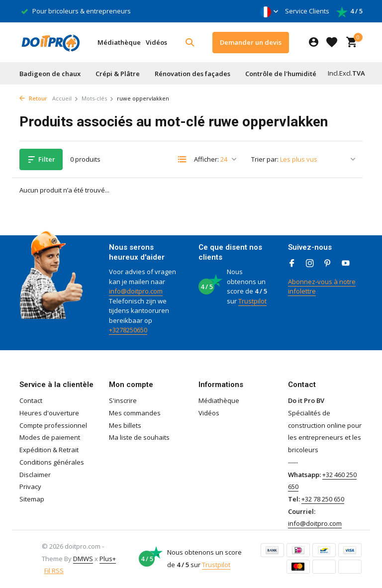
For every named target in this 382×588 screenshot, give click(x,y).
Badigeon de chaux (50, 74)
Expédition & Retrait (49, 450)
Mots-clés (98, 98)
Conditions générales (52, 462)
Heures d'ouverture (49, 413)
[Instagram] (310, 264)
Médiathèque (119, 42)
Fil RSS (54, 571)
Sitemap (32, 499)
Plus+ (108, 559)
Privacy (30, 487)
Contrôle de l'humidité (281, 74)
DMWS (83, 559)
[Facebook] (292, 264)
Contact (31, 400)
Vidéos (156, 42)
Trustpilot (252, 301)
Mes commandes (135, 413)
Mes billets (125, 425)
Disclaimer (35, 475)
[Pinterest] (328, 264)
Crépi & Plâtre (118, 74)
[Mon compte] (314, 43)
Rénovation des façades (192, 74)
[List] (182, 159)
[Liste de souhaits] (332, 42)
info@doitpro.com (136, 291)
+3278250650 (128, 330)
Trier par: (265, 159)
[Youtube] (346, 264)
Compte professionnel (53, 425)
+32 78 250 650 (323, 499)
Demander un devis (251, 42)
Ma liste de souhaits (139, 437)
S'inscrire (123, 400)
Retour (33, 98)
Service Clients (307, 11)
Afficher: (206, 159)
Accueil (65, 98)
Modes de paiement (50, 437)
